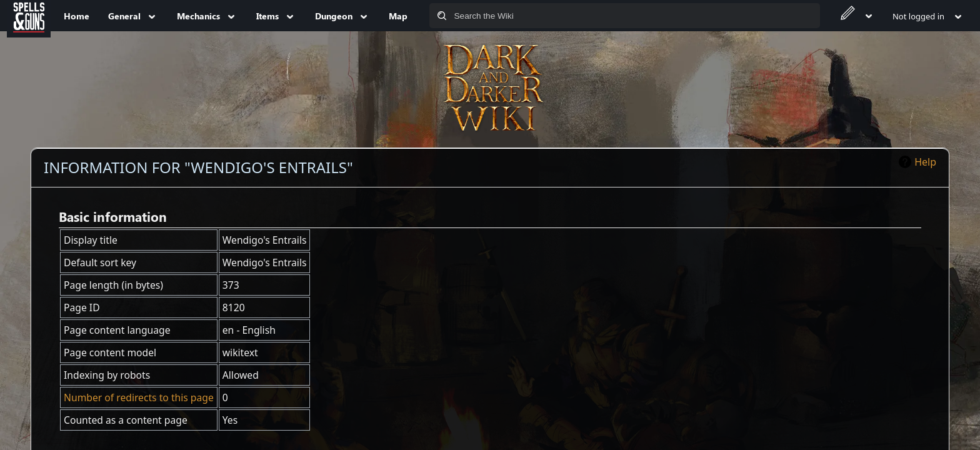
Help (925, 162)
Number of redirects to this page (139, 397)
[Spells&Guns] (29, 16)
